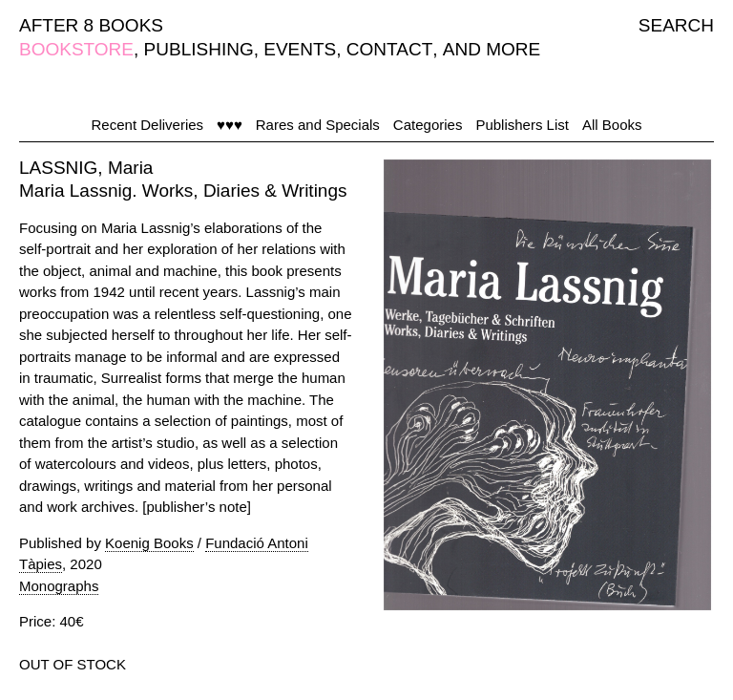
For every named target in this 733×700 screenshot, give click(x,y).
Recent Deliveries (148, 125)
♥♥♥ (230, 125)
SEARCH (676, 25)
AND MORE (492, 49)
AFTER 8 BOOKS (91, 25)
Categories (428, 125)
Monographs (59, 586)
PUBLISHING (199, 49)
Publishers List (522, 125)
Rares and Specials (318, 125)
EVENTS (300, 49)
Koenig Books (149, 543)
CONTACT (389, 49)
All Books (612, 125)
